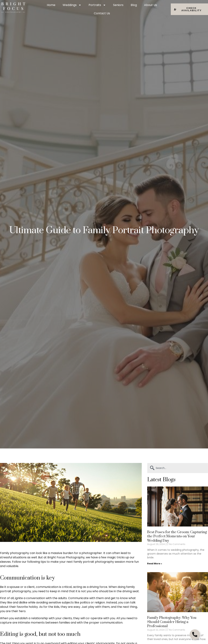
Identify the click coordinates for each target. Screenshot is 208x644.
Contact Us (102, 13)
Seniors (118, 5)
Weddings (72, 5)
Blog (134, 5)
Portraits (97, 5)
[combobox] (178, 468)
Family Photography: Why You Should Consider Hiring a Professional (172, 622)
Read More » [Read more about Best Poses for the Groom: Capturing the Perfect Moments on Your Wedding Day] (155, 564)
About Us (151, 5)
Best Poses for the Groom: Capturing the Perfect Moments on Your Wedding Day (177, 536)
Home (51, 5)
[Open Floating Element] (195, 634)
